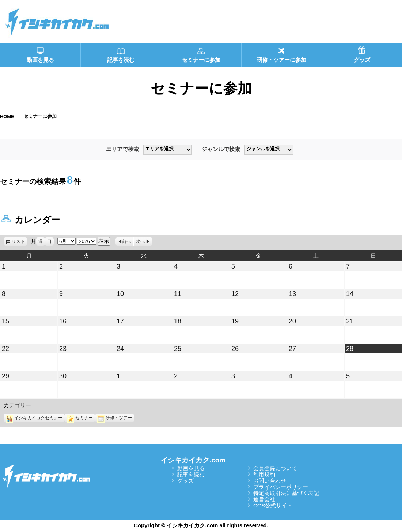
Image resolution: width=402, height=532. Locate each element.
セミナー (80, 418)
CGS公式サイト (273, 505)
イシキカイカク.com (193, 460)
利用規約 (264, 474)
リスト (19, 241)
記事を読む (191, 474)
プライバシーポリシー (281, 487)
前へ (126, 241)
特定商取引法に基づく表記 (286, 493)
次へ (140, 241)
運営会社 (264, 499)
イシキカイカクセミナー (34, 418)
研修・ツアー (115, 418)
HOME (7, 117)
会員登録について (275, 468)
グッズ (185, 481)
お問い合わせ (270, 481)
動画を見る (191, 468)
